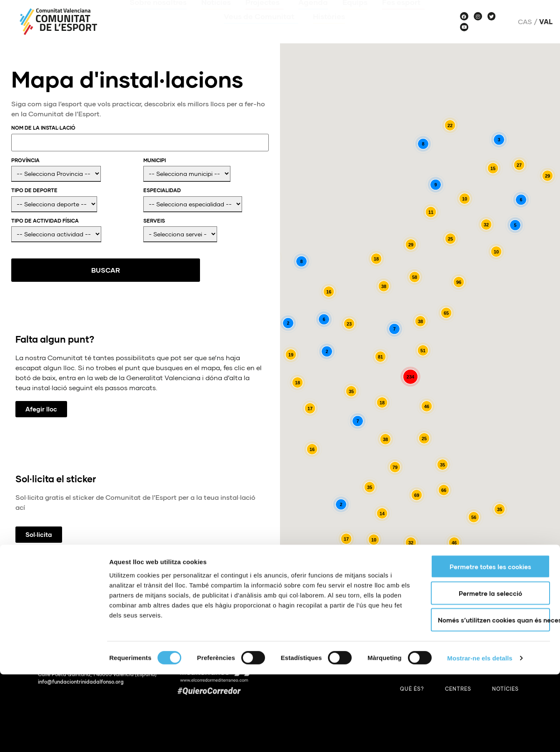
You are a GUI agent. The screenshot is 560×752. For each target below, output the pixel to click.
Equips (355, 14)
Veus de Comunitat (261, 28)
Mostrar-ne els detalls (480, 736)
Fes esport (403, 14)
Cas (525, 22)
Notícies (216, 14)
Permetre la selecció (490, 671)
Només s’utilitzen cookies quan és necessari (494, 697)
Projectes (265, 14)
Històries (329, 28)
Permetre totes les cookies (490, 644)
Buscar (53, 270)
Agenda (313, 14)
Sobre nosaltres (158, 14)
